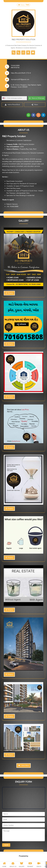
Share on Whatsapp (37, 98)
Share (35, 105)
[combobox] (4, 98)
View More (24, 765)
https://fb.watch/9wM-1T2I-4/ (21, 73)
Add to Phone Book (12, 105)
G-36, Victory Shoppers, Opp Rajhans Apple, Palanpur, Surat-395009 (26, 86)
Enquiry (9, 293)
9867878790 (15, 68)
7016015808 (15, 66)
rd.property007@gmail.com (20, 79)
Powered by (23, 856)
